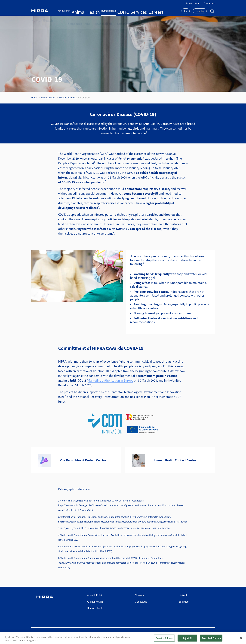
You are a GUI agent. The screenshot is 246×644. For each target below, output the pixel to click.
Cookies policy (185, 635)
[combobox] (186, 11)
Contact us (209, 3)
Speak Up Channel (205, 635)
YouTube (184, 602)
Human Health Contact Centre (175, 460)
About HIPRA (64, 11)
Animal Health (79, 11)
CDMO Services (111, 11)
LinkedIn (183, 595)
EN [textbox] (186, 11)
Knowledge (115, 21)
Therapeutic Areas (76, 21)
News (129, 21)
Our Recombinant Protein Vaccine (83, 460)
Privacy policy (168, 635)
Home (34, 98)
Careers (123, 11)
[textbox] (200, 11)
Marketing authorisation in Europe (111, 380)
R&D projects (97, 21)
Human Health (95, 11)
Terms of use (151, 635)
